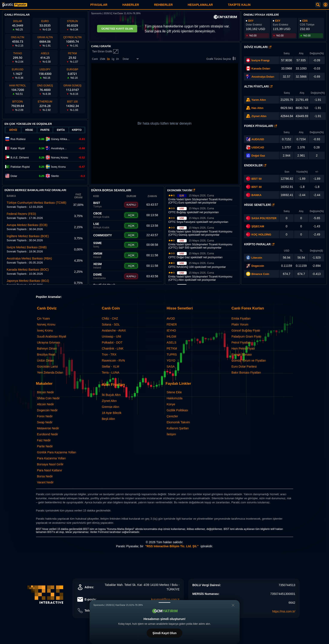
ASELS (172, 342)
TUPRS (172, 354)
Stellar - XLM (110, 366)
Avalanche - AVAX (114, 330)
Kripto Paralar (259, 244)
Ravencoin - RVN (113, 360)
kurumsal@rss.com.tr (165, 599)
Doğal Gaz (258, 156)
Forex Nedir (45, 416)
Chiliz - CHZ (110, 318)
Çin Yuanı (44, 318)
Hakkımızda (175, 398)
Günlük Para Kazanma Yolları (57, 452)
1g (113, 59)
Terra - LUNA (111, 373)
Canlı (95, 59)
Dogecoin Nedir (47, 410)
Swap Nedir (45, 422)
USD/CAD (258, 147)
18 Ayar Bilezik (112, 413)
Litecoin (257, 258)
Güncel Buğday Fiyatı (246, 330)
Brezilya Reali (46, 354)
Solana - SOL (111, 324)
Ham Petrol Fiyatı (243, 348)
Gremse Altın (110, 407)
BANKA (254, 195)
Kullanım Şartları (178, 428)
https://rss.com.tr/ (284, 611)
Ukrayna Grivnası (49, 342)
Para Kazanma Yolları (52, 458)
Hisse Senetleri (259, 205)
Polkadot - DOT (112, 342)
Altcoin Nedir (46, 404)
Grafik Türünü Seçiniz (222, 59)
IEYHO (171, 330)
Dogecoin (258, 266)
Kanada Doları (261, 69)
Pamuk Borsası (242, 354)
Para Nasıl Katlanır (50, 470)
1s (108, 59)
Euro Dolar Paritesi (244, 366)
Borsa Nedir (45, 476)
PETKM (172, 348)
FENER (172, 324)
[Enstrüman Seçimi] (131, 59)
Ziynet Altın (259, 116)
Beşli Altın (108, 419)
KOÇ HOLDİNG (261, 235)
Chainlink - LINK (113, 348)
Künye (171, 404)
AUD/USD (258, 139)
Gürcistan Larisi (47, 366)
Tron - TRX (109, 354)
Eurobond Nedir (48, 434)
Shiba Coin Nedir (48, 398)
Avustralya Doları (263, 77)
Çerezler (172, 416)
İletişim (171, 434)
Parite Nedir (45, 446)
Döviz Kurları (258, 47)
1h (117, 59)
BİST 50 (254, 179)
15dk (102, 59)
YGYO (171, 360)
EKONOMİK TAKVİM (181, 190)
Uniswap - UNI (111, 336)
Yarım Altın (259, 100)
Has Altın (257, 108)
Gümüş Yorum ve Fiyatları (249, 360)
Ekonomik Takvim (178, 422)
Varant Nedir (45, 482)
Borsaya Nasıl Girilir (50, 464)
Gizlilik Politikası (177, 410)
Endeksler (255, 165)
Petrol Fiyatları (241, 342)
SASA (171, 366)
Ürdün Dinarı (46, 360)
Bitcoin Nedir (46, 392)
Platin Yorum (240, 324)
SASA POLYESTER (264, 218)
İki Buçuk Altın (111, 395)
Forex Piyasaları (261, 126)
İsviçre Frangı (261, 60)
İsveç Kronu (45, 330)
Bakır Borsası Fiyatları (246, 373)
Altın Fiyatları (258, 86)
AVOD (171, 318)
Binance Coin (260, 274)
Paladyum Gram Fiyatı (246, 336)
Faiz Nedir (44, 440)
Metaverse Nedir (48, 428)
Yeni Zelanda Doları (50, 373)
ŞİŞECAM (258, 226)
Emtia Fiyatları (241, 318)
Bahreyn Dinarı (47, 348)
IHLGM (171, 336)
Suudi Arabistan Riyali (52, 336)
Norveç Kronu (46, 324)
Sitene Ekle (174, 392)
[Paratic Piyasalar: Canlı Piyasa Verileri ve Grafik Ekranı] (15, 6)
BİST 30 (254, 187)
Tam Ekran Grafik (105, 51)
